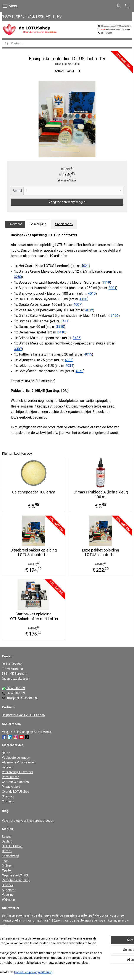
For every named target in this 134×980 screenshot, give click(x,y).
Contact (7, 801)
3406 (77, 338)
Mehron (7, 866)
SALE (31, 16)
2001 (112, 288)
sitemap (52, 972)
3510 (60, 327)
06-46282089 (16, 688)
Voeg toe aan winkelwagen (67, 202)
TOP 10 (19, 16)
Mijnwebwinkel (113, 972)
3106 (115, 316)
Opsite (6, 870)
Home (6, 753)
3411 (65, 321)
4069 (79, 371)
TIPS (58, 16)
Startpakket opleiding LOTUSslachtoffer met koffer (33, 616)
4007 (77, 305)
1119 (106, 282)
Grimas (7, 851)
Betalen (7, 767)
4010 (92, 294)
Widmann (8, 900)
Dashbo (7, 841)
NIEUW (6, 16)
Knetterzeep (10, 856)
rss (61, 972)
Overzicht (15, 224)
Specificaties (64, 224)
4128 (83, 299)
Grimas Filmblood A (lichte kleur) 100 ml (100, 494)
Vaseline (8, 895)
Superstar (9, 890)
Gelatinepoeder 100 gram (34, 492)
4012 (89, 310)
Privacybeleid (11, 787)
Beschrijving (38, 224)
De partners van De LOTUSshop (23, 715)
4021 (85, 266)
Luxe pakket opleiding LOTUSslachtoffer (101, 552)
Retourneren (11, 777)
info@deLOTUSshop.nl (22, 698)
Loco (5, 861)
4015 (88, 354)
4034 (69, 366)
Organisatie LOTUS (15, 875)
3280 (18, 277)
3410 (61, 332)
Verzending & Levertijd (17, 772)
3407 (18, 349)
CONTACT (45, 16)
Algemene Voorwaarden (19, 762)
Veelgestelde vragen (16, 758)
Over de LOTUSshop (16, 792)
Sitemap (8, 796)
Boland (7, 837)
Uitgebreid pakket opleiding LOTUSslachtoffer (34, 552)
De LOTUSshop (12, 846)
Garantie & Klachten (15, 782)
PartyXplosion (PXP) (16, 880)
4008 (69, 360)
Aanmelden (13, 935)
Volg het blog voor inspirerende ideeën (28, 821)
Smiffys (7, 885)
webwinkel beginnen (77, 972)
